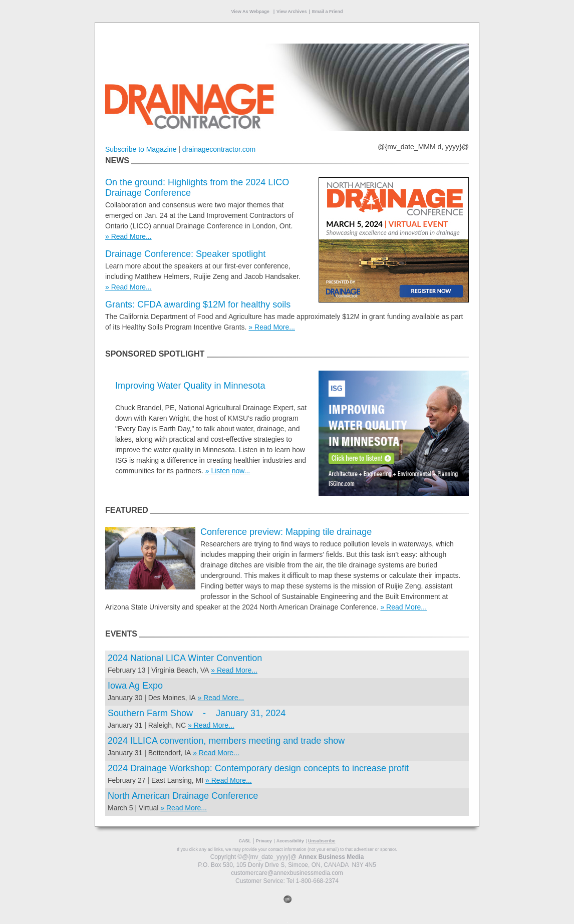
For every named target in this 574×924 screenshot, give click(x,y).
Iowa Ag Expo (135, 686)
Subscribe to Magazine (141, 149)
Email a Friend (328, 12)
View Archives (292, 12)
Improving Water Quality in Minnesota (190, 386)
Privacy (264, 841)
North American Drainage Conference (183, 796)
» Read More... (128, 236)
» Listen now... (228, 471)
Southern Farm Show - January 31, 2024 (197, 713)
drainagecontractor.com (219, 149)
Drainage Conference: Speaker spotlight (185, 254)
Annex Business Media (331, 857)
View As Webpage (250, 12)
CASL (245, 841)
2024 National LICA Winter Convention (185, 658)
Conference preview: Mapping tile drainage (286, 532)
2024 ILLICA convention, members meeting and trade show (226, 741)
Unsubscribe (322, 841)
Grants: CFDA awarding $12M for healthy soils (198, 304)
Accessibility (290, 841)
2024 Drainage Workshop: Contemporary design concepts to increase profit (258, 768)
